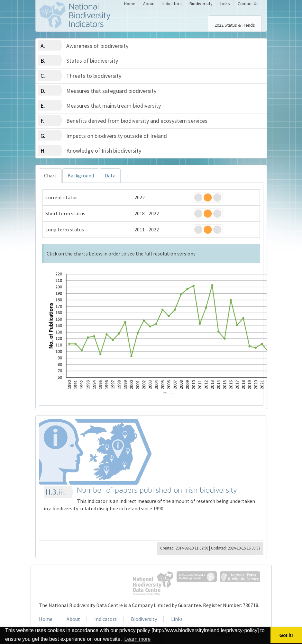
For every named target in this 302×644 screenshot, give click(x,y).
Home (130, 4)
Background (81, 175)
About (149, 4)
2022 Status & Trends (235, 25)
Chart (50, 175)
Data (110, 175)
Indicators (172, 4)
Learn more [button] (138, 639)
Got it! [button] (286, 635)
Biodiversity (201, 4)
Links (225, 4)
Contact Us (248, 4)
